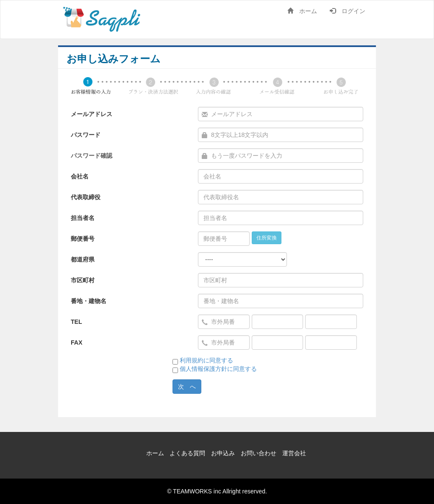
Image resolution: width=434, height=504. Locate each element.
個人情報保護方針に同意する (218, 369)
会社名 (80, 176)
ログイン (348, 11)
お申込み (223, 453)
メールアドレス (92, 114)
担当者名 (83, 218)
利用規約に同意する (206, 360)
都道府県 (83, 259)
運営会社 (294, 453)
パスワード (86, 135)
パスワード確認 (92, 156)
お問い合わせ (259, 453)
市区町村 (83, 280)
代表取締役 (86, 197)
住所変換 (267, 238)
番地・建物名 (89, 301)
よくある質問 (187, 453)
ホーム (302, 11)
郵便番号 (83, 239)
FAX (77, 342)
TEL (76, 322)
